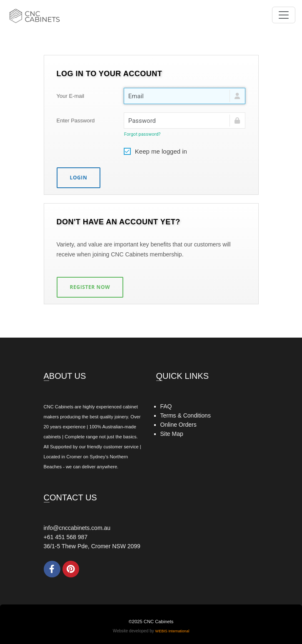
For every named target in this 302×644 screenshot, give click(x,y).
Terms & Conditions (186, 415)
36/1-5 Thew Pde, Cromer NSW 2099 (92, 546)
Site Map (172, 434)
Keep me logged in (155, 150)
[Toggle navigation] (284, 15)
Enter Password (76, 121)
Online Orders (178, 425)
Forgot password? (142, 134)
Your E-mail (71, 96)
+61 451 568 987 (66, 537)
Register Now (90, 287)
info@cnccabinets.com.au (77, 528)
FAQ (166, 406)
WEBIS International (172, 631)
